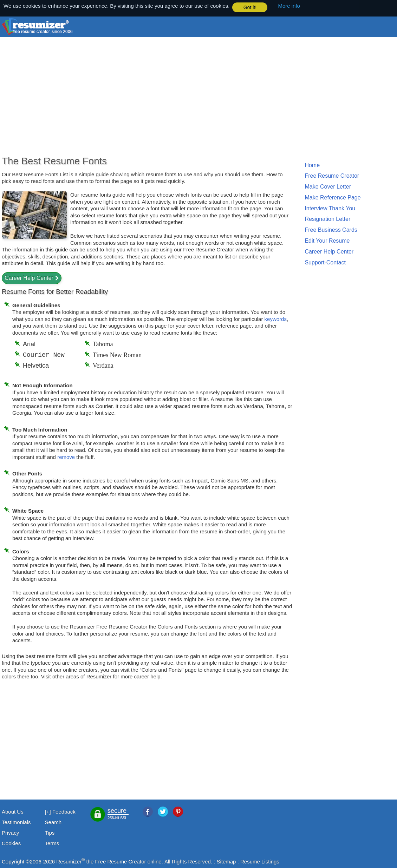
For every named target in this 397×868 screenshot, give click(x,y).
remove (66, 457)
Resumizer (69, 861)
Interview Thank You (330, 208)
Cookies (11, 843)
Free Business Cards (331, 229)
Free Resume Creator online (128, 861)
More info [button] (289, 6)
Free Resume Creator (332, 175)
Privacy (10, 832)
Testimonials (16, 822)
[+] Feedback (60, 811)
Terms (52, 843)
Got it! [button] (250, 7)
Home (312, 165)
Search (53, 822)
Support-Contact (325, 262)
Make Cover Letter (328, 186)
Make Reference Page (333, 197)
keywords (276, 319)
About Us (13, 811)
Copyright (13, 861)
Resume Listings (260, 861)
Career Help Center (29, 278)
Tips (50, 832)
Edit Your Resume (327, 240)
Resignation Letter (327, 219)
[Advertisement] (172, 98)
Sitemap (226, 861)
